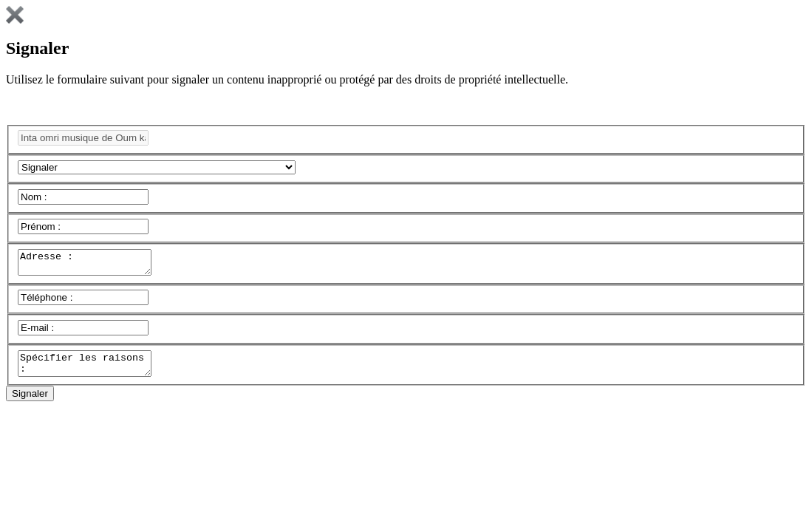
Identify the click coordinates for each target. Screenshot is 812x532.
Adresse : (92, 265)
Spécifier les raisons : (92, 370)
